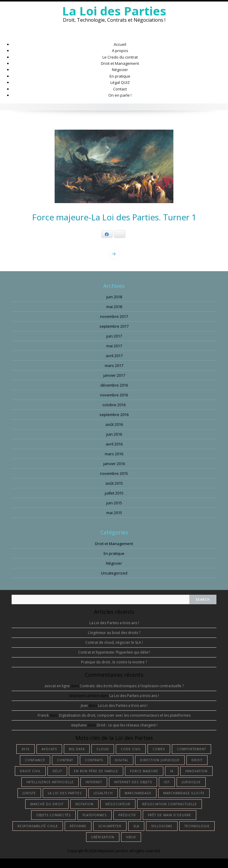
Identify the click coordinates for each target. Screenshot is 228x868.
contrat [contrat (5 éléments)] (65, 760)
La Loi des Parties (114, 11)
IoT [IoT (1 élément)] (167, 782)
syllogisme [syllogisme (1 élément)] (162, 826)
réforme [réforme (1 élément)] (78, 826)
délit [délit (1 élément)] (57, 771)
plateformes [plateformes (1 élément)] (95, 815)
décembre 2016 (114, 385)
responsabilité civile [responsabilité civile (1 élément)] (38, 826)
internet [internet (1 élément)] (94, 782)
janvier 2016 (114, 464)
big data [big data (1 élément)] (77, 749)
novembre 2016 (114, 395)
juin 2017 (114, 336)
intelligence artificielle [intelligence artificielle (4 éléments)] (50, 782)
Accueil (120, 44)
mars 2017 (114, 365)
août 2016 (114, 424)
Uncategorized (114, 573)
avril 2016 (114, 444)
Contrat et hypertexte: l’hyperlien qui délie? (114, 652)
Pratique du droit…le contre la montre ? (114, 662)
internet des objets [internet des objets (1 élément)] (133, 782)
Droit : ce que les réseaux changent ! (127, 725)
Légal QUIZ (120, 82)
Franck (43, 715)
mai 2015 (114, 513)
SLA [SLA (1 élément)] (136, 826)
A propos (120, 51)
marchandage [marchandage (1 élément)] (138, 793)
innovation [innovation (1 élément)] (196, 771)
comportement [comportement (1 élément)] (191, 749)
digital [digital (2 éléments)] (122, 760)
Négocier (120, 70)
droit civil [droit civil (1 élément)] (30, 771)
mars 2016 (114, 454)
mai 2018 (114, 307)
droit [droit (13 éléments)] (197, 760)
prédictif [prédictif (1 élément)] (127, 815)
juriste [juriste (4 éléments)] (29, 793)
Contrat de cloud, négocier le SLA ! (114, 642)
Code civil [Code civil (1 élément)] (131, 749)
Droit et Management (120, 63)
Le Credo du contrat (120, 57)
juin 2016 (114, 434)
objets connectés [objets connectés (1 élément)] (53, 815)
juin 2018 (114, 297)
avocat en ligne (57, 686)
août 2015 (114, 483)
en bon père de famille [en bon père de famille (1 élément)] (96, 771)
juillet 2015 (114, 493)
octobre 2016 (114, 405)
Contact (120, 89)
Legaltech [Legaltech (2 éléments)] (103, 793)
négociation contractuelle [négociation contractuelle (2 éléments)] (170, 804)
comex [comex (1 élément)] (159, 749)
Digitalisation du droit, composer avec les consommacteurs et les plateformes (125, 715)
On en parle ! (120, 95)
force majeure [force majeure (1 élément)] (144, 771)
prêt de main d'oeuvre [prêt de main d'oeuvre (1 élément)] (170, 815)
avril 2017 (114, 356)
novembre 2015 (114, 473)
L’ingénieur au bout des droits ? (114, 633)
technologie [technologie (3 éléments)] (197, 826)
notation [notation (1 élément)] (84, 804)
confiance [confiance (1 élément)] (35, 760)
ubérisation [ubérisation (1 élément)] (103, 837)
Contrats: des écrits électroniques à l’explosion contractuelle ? (132, 686)
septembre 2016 (114, 415)
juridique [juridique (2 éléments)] (191, 782)
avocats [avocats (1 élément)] (49, 749)
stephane (79, 725)
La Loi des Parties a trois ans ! (114, 623)
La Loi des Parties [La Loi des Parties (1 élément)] (65, 793)
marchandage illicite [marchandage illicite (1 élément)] (184, 793)
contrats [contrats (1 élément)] (94, 760)
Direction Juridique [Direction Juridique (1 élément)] (160, 760)
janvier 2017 (114, 375)
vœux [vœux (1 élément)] (131, 837)
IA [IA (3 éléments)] (172, 771)
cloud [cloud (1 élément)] (103, 749)
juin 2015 (114, 503)
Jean (84, 705)
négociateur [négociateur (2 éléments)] (118, 804)
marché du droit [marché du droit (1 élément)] (47, 804)
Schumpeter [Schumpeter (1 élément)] (110, 826)
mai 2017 (114, 346)
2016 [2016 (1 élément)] (26, 749)
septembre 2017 (114, 326)
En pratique (120, 76)
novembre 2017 (114, 316)
